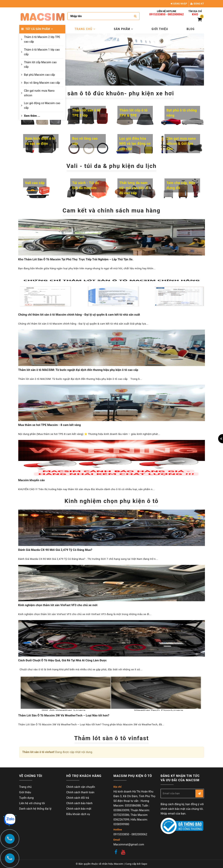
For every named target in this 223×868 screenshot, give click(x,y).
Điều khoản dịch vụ (78, 814)
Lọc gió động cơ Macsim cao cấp (42, 105)
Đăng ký (197, 4)
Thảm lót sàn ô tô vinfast (112, 738)
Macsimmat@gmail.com (129, 844)
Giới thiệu (160, 29)
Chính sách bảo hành (79, 803)
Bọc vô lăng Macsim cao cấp (42, 83)
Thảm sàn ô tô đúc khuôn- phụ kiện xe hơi (112, 93)
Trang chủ (85, 29)
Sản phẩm (123, 29)
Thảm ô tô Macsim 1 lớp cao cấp (42, 52)
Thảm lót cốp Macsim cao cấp (40, 65)
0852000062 (176, 14)
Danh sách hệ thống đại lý (35, 809)
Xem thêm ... (32, 116)
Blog (191, 29)
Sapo (144, 864)
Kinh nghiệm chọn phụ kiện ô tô (112, 501)
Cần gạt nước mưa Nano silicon (39, 93)
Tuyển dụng (26, 798)
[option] (135, 60)
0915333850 (157, 14)
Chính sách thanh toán (80, 792)
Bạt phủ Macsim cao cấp (40, 75)
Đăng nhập (179, 4)
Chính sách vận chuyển (81, 787)
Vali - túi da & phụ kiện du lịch (111, 166)
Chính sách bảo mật (79, 809)
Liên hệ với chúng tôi (32, 803)
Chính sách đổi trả (78, 798)
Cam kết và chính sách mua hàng (111, 210)
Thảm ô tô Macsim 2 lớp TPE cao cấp (42, 39)
